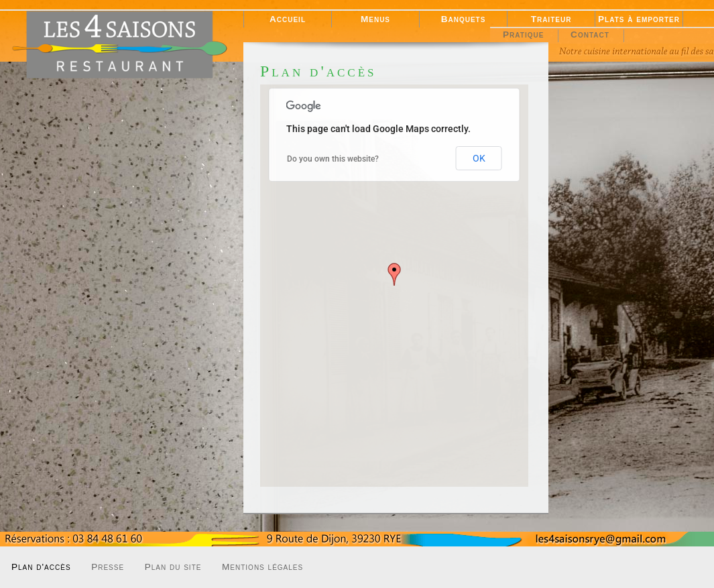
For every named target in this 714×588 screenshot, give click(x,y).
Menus (375, 19)
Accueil (288, 19)
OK (479, 158)
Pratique (523, 35)
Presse (108, 567)
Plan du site (173, 567)
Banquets (464, 19)
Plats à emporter (639, 19)
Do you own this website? (333, 159)
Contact (590, 35)
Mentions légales (262, 567)
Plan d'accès (41, 567)
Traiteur (551, 19)
